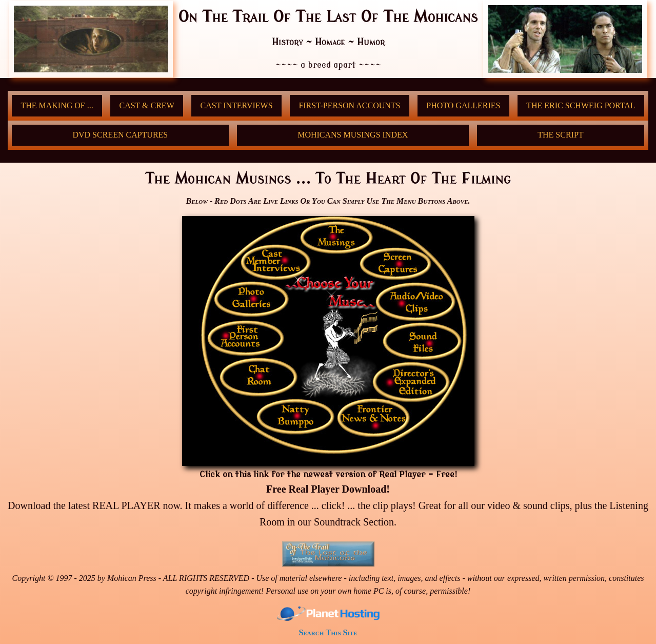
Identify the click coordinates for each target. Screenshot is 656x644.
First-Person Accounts (349, 105)
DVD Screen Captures (120, 135)
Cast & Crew (146, 105)
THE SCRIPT (560, 135)
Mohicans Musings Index (353, 135)
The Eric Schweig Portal (581, 105)
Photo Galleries (463, 105)
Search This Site (328, 632)
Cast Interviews (237, 105)
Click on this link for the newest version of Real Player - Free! (328, 475)
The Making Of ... (57, 105)
